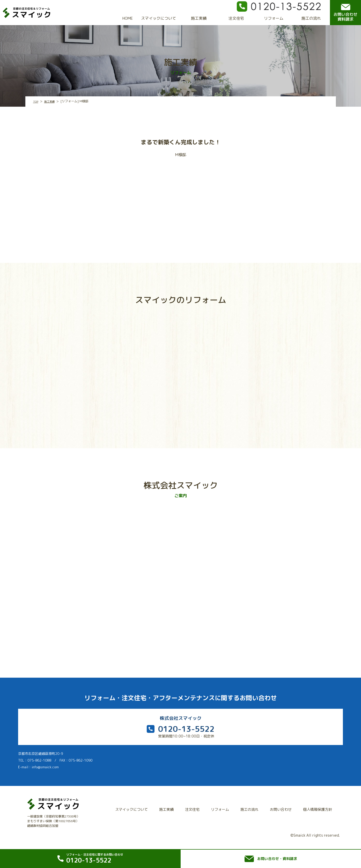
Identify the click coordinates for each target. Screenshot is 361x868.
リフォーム (274, 18)
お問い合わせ (283, 808)
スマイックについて (159, 18)
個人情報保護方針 (318, 808)
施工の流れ (311, 18)
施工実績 (199, 18)
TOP (36, 101)
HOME (128, 18)
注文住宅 (236, 18)
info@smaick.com (45, 769)
